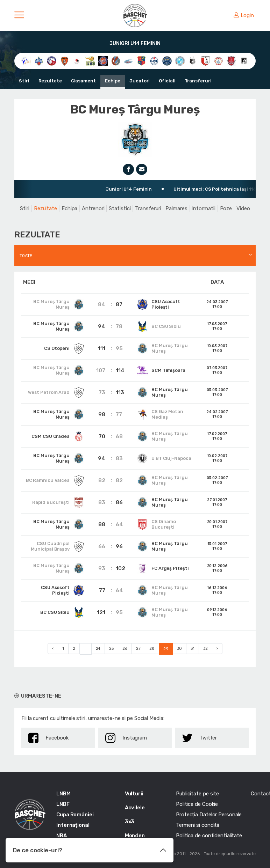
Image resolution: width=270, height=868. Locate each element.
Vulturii (134, 794)
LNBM (63, 794)
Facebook (48, 738)
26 (125, 649)
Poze (226, 208)
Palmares (176, 208)
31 (193, 649)
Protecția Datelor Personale (209, 815)
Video (243, 208)
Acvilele (135, 808)
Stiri (24, 81)
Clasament (83, 81)
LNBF (63, 804)
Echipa (69, 208)
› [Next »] (217, 649)
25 (111, 649)
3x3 (130, 822)
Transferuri (198, 81)
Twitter (200, 738)
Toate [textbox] (26, 256)
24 (98, 649)
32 (205, 649)
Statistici (120, 208)
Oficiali (167, 81)
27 (138, 649)
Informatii (204, 208)
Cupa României (75, 815)
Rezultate (50, 81)
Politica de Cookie (197, 804)
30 (179, 649)
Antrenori (93, 208)
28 (152, 649)
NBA (62, 836)
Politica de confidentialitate (209, 836)
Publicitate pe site (197, 794)
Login (244, 15)
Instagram (126, 738)
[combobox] (135, 256)
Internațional (73, 825)
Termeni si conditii (197, 825)
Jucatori (140, 81)
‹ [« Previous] (53, 649)
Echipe (113, 81)
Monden (135, 836)
